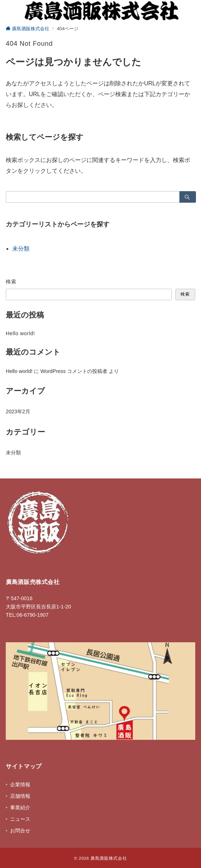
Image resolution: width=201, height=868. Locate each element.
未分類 (21, 249)
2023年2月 (18, 411)
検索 (11, 282)
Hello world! (20, 333)
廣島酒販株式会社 (109, 858)
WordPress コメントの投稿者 (74, 371)
